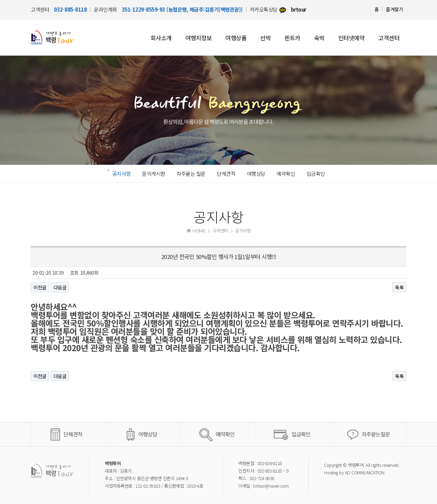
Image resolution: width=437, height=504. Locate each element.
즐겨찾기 (394, 9)
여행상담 (256, 174)
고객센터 (389, 38)
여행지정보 (199, 38)
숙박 (319, 38)
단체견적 (226, 174)
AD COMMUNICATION (365, 472)
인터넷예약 (352, 38)
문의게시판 (154, 174)
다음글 (60, 287)
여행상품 (236, 38)
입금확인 (316, 174)
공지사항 (122, 174)
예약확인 (286, 174)
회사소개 (161, 38)
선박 (265, 38)
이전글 (40, 287)
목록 (399, 287)
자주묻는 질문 (191, 174)
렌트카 (292, 38)
